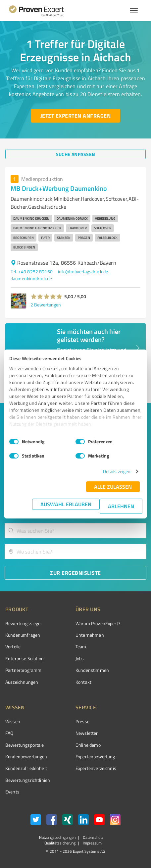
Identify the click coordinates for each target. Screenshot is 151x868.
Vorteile (13, 647)
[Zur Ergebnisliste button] (75, 573)
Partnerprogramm (23, 670)
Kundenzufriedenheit (26, 768)
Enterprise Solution (25, 658)
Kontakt (83, 682)
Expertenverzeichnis (96, 768)
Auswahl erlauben (66, 504)
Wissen (13, 721)
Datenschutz (93, 837)
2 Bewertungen (46, 305)
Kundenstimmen (92, 670)
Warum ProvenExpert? (98, 623)
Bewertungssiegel (23, 623)
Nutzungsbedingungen (57, 837)
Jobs (80, 658)
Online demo (88, 745)
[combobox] (75, 531)
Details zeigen (117, 471)
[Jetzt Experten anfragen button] (75, 116)
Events (12, 792)
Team (81, 647)
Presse (82, 721)
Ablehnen (121, 506)
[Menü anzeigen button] (134, 11)
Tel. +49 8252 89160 (32, 271)
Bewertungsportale (25, 745)
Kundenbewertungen (26, 757)
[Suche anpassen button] (75, 154)
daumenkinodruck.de (31, 278)
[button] (47, 297)
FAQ (9, 733)
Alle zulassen (113, 487)
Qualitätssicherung (60, 843)
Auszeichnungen (22, 682)
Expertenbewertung (95, 757)
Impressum (92, 843)
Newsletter (87, 733)
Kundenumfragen (23, 635)
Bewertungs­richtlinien (28, 780)
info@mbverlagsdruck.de (83, 271)
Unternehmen (90, 635)
